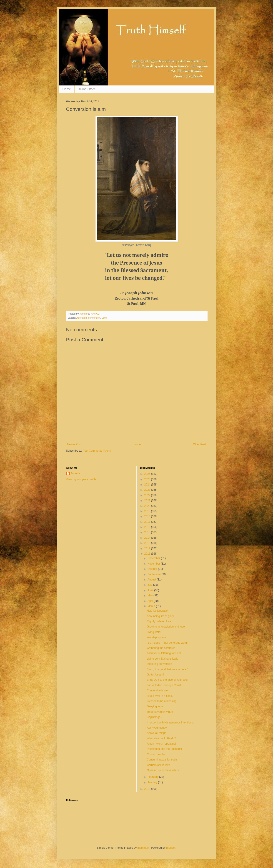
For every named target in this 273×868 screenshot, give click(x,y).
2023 (148, 490)
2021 (148, 500)
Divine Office (87, 89)
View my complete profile (81, 479)
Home (67, 89)
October (153, 569)
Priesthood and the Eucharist (164, 749)
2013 (148, 543)
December (154, 558)
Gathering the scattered (161, 648)
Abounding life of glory (160, 616)
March (152, 606)
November (154, 564)
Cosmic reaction (157, 754)
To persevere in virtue (160, 712)
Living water (154, 632)
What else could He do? (161, 738)
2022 (148, 495)
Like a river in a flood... (161, 696)
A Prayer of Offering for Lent (164, 653)
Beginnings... (155, 717)
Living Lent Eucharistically (163, 659)
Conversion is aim (158, 690)
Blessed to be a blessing (162, 701)
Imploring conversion (159, 664)
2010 (148, 789)
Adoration (82, 318)
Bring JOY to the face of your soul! (168, 680)
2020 (148, 506)
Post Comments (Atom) (97, 451)
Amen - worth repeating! (161, 744)
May (150, 595)
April (151, 601)
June (151, 590)
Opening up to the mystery (163, 770)
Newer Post (74, 444)
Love (104, 318)
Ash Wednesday (157, 728)
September (155, 574)
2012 (148, 548)
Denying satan (156, 706)
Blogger (171, 848)
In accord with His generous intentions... (171, 723)
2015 (148, 532)
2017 (148, 522)
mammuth (143, 848)
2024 (148, 485)
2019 (148, 511)
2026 (148, 474)
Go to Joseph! (155, 675)
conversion (94, 318)
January (153, 782)
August (152, 580)
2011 (148, 554)
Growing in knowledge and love (166, 627)
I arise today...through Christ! (164, 685)
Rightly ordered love (159, 621)
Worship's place (156, 637)
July (150, 585)
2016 (148, 527)
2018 (148, 516)
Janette (75, 473)
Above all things (157, 733)
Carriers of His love (158, 765)
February (153, 777)
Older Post (199, 444)
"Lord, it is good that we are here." (167, 669)
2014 (148, 538)
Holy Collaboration (158, 611)
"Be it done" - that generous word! (167, 643)
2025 (148, 479)
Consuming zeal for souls (162, 760)
